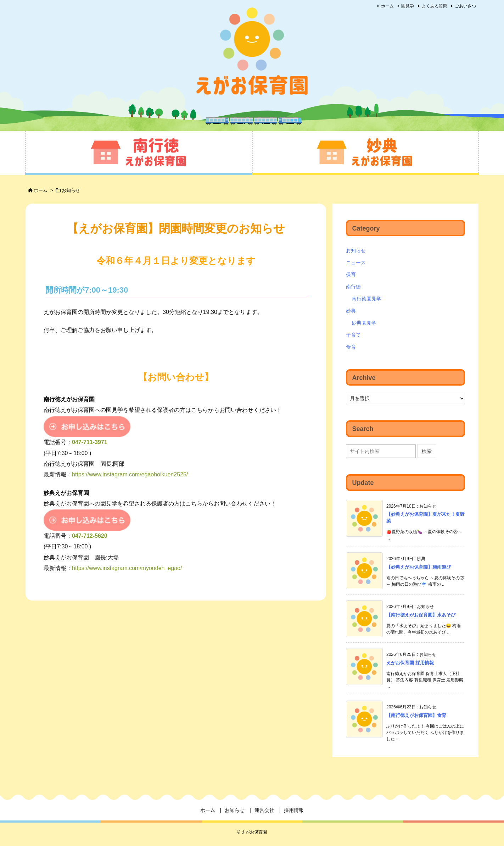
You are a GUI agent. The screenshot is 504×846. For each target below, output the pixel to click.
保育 (351, 275)
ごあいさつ (465, 6)
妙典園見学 (364, 323)
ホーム (387, 6)
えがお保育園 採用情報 (410, 663)
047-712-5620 (90, 536)
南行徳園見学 (366, 299)
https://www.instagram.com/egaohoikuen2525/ (130, 474)
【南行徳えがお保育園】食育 (416, 715)
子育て (353, 335)
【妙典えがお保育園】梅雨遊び (419, 567)
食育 (351, 347)
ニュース (356, 262)
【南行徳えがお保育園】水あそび (421, 615)
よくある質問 (435, 6)
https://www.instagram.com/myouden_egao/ (127, 568)
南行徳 (353, 287)
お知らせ (71, 190)
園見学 (408, 6)
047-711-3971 (90, 442)
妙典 (351, 311)
